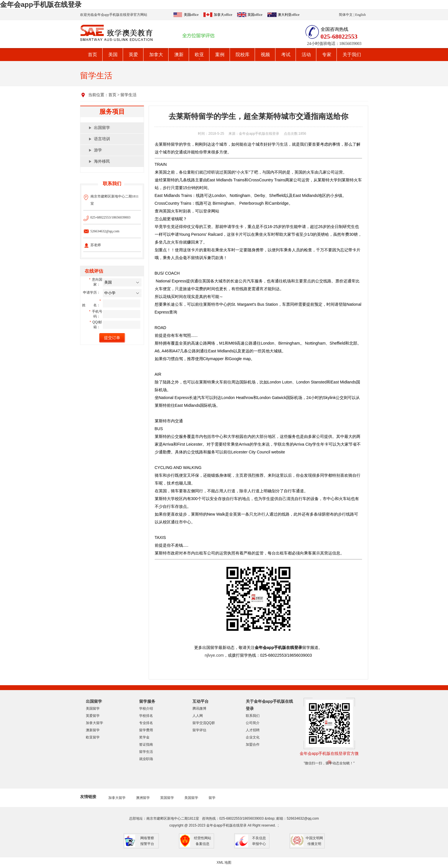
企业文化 (253, 737)
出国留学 (102, 128)
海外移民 (102, 161)
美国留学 (93, 709)
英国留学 (167, 798)
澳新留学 (93, 730)
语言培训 (102, 139)
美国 (113, 55)
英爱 (133, 55)
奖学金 (144, 737)
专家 (327, 55)
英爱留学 (93, 716)
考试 (286, 55)
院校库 (243, 55)
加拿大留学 (94, 723)
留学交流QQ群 (204, 723)
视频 (265, 55)
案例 (220, 55)
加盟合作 (253, 744)
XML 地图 (224, 863)
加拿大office (223, 15)
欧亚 (199, 55)
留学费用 (146, 730)
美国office (191, 15)
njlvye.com (214, 655)
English (361, 15)
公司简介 (253, 723)
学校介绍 (146, 709)
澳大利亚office (289, 15)
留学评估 (199, 730)
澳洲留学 (143, 798)
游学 (98, 150)
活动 (306, 55)
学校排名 (146, 716)
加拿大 (156, 55)
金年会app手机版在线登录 (41, 4)
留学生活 (128, 95)
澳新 (179, 55)
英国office (255, 15)
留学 (212, 798)
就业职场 (146, 759)
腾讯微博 (199, 709)
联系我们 (253, 716)
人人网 (198, 716)
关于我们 (352, 55)
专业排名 (146, 723)
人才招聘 (253, 730)
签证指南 (146, 744)
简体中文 (346, 15)
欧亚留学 (93, 737)
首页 (92, 55)
